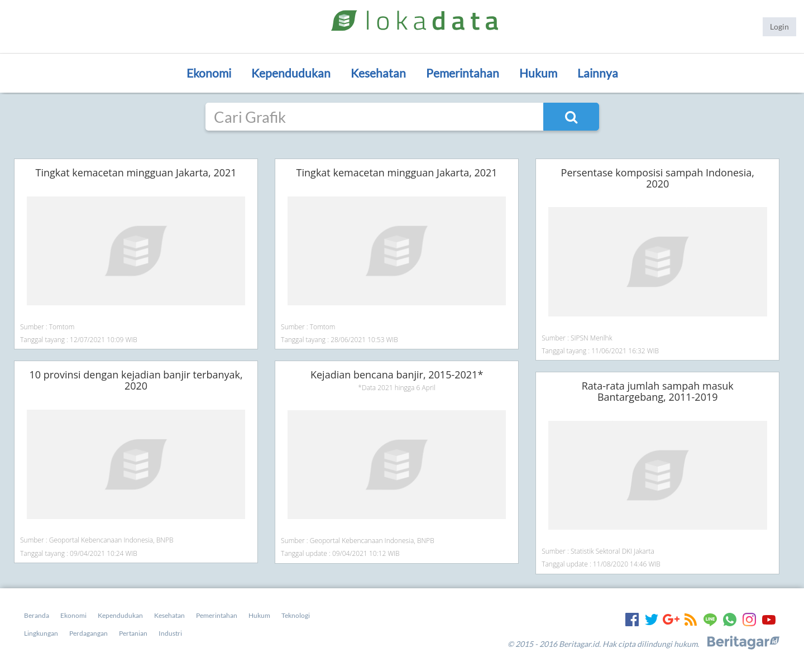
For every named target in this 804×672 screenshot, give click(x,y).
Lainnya (598, 73)
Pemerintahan (463, 73)
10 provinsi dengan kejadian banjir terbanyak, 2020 (136, 380)
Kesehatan (378, 73)
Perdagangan (88, 633)
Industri (170, 633)
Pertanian (133, 633)
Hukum (538, 73)
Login (779, 27)
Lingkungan (41, 633)
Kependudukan (291, 73)
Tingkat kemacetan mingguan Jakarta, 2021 (136, 172)
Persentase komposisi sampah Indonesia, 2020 (658, 178)
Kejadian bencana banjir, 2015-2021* (397, 375)
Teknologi (296, 615)
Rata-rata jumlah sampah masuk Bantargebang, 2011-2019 (658, 391)
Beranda (37, 615)
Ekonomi (209, 73)
